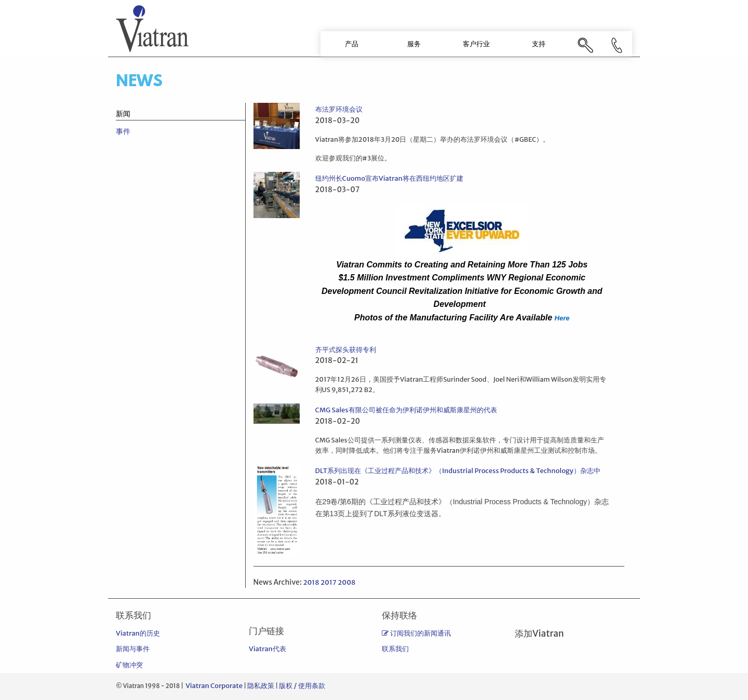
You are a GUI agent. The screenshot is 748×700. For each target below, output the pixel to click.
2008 (346, 582)
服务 (414, 44)
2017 (329, 582)
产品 (352, 44)
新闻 (123, 114)
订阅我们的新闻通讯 (416, 633)
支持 (539, 44)
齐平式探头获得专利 (346, 350)
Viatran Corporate (214, 686)
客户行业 (476, 44)
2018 (311, 582)
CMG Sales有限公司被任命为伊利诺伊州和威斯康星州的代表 (406, 410)
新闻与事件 (133, 649)
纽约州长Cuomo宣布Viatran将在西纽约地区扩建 (389, 178)
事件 (123, 131)
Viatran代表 (268, 649)
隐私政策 (261, 686)
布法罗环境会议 (339, 109)
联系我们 (395, 649)
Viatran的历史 (138, 633)
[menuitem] (352, 44)
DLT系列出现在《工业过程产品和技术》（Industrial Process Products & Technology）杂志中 (458, 471)
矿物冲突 (129, 665)
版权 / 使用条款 (302, 686)
